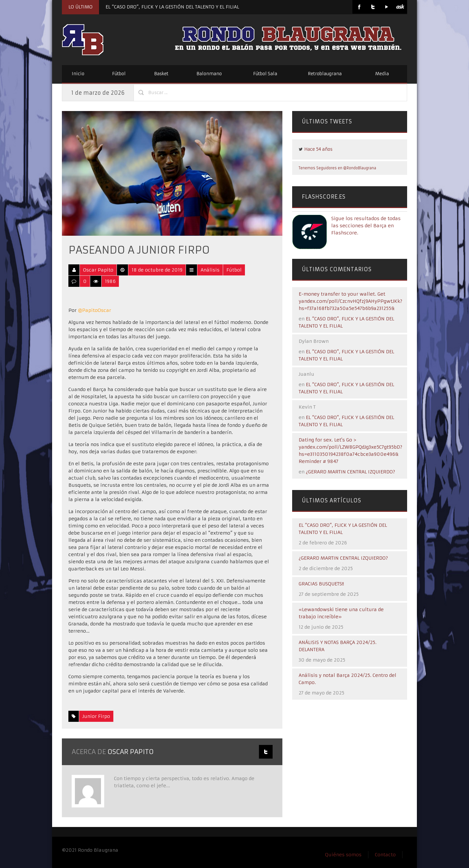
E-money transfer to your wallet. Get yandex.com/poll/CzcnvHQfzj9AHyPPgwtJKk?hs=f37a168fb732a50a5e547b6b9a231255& (350, 301)
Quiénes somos (343, 855)
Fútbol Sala (265, 74)
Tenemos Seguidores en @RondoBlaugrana (337, 168)
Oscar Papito (98, 270)
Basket (161, 74)
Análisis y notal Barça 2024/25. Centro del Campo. (348, 679)
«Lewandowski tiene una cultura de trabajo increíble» (341, 613)
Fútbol (119, 74)
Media (382, 74)
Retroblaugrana (325, 74)
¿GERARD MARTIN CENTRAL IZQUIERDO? (350, 472)
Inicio (78, 74)
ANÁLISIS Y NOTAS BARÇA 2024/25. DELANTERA (338, 646)
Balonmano (209, 74)
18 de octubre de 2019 (157, 270)
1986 (110, 281)
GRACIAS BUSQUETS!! (321, 584)
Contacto (385, 855)
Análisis (210, 270)
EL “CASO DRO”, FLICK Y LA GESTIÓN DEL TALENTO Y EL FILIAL (172, 7)
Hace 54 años (318, 149)
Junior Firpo (96, 716)
